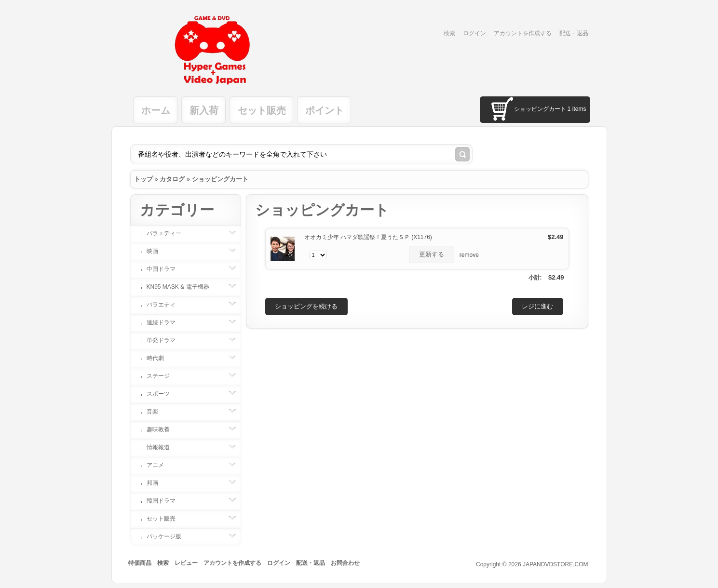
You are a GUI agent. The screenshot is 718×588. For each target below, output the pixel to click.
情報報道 (163, 447)
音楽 (157, 412)
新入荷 (204, 110)
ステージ (163, 376)
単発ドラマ (166, 340)
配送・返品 (574, 33)
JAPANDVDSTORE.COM (555, 564)
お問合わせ (345, 563)
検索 (449, 33)
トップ (143, 179)
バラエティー (169, 233)
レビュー (186, 563)
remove (469, 255)
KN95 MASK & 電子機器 (183, 287)
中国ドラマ (166, 269)
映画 (157, 251)
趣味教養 (163, 429)
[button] (432, 254)
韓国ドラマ (166, 501)
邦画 (157, 483)
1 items (577, 109)
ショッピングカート (220, 179)
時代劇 (160, 358)
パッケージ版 (169, 536)
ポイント (325, 110)
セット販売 (262, 110)
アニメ (160, 465)
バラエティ (166, 305)
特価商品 (140, 563)
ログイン (474, 33)
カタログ (172, 179)
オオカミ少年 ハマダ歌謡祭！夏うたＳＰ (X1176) (368, 237)
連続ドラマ (166, 322)
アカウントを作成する (523, 33)
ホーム (156, 110)
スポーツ (163, 394)
